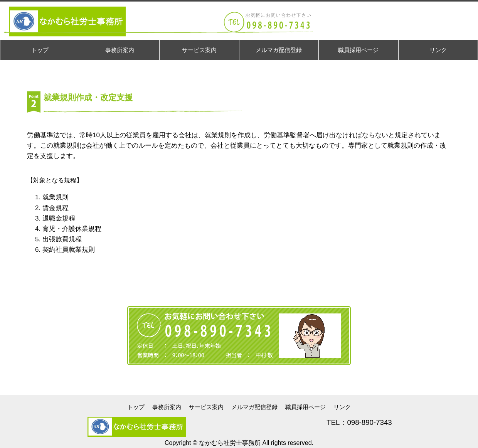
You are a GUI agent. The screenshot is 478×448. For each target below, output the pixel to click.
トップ (136, 407)
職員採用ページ (305, 407)
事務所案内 (167, 407)
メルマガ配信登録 (254, 407)
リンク (342, 407)
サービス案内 (206, 407)
